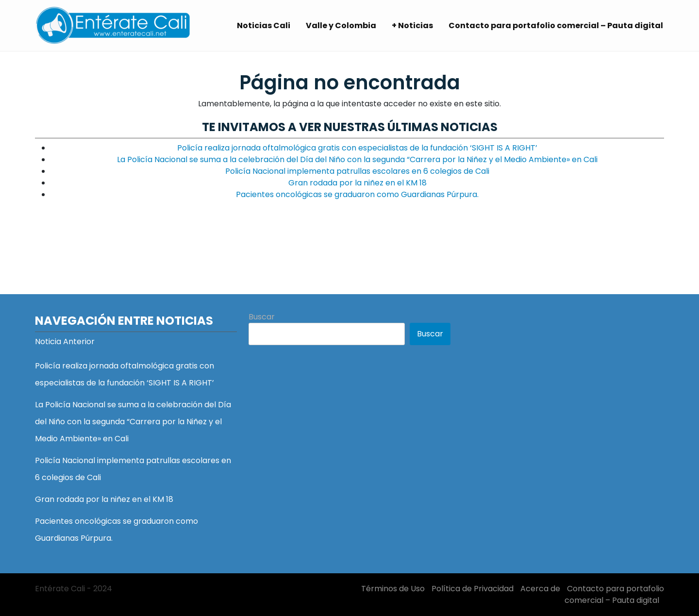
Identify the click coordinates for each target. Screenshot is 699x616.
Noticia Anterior (65, 341)
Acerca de (540, 589)
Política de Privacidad (473, 589)
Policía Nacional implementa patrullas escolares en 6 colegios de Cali (357, 171)
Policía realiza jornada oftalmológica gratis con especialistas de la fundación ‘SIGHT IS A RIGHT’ (357, 148)
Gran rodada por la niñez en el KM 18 (358, 183)
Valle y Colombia (341, 25)
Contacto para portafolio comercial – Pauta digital (556, 25)
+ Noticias (412, 25)
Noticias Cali (264, 25)
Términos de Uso (393, 589)
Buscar (262, 317)
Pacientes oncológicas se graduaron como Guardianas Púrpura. (357, 194)
